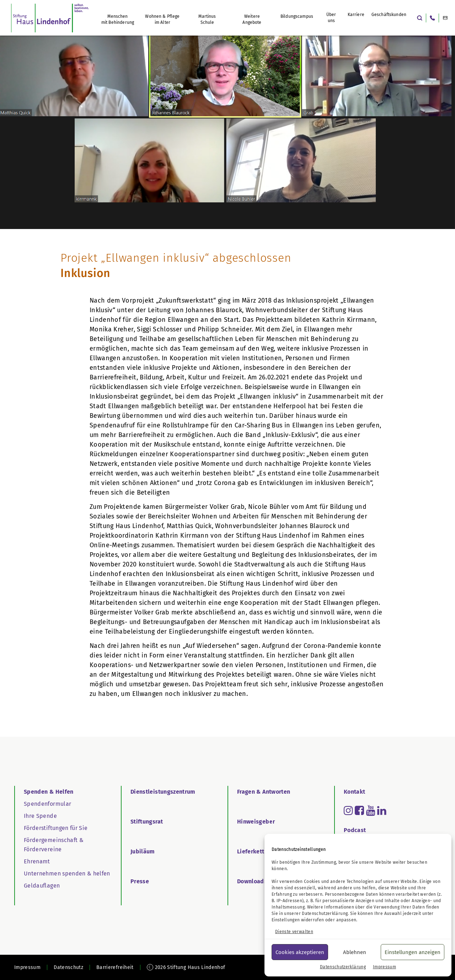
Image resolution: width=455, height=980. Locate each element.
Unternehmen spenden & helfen (67, 874)
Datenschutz (68, 967)
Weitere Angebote (252, 19)
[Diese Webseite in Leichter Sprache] (445, 18)
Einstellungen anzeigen (413, 952)
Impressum (384, 967)
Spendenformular (47, 804)
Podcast (355, 830)
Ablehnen (355, 952)
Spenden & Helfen (49, 792)
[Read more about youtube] (371, 810)
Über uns (331, 18)
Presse (140, 881)
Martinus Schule (207, 19)
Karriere (356, 15)
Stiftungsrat (147, 822)
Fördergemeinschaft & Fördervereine (54, 845)
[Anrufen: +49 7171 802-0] (432, 18)
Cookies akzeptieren (300, 952)
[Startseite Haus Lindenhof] (50, 18)
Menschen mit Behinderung (118, 19)
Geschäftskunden (389, 15)
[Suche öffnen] (420, 18)
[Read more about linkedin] (382, 810)
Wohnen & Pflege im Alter (162, 19)
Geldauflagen (42, 886)
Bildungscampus (297, 16)
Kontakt (354, 792)
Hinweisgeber (256, 822)
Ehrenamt (37, 861)
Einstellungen (286, 920)
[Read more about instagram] (348, 810)
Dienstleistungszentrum (163, 792)
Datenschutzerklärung (325, 914)
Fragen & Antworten (264, 792)
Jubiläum (143, 851)
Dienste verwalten (294, 932)
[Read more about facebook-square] (359, 810)
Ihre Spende (40, 816)
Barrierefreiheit (115, 967)
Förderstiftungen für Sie (56, 828)
